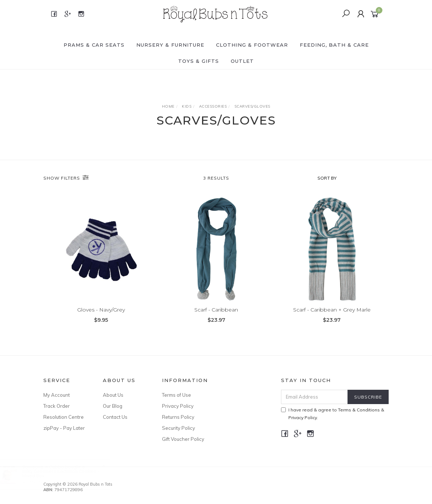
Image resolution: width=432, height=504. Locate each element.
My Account (57, 395)
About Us (113, 395)
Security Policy (179, 428)
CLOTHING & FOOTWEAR (252, 45)
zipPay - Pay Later (64, 428)
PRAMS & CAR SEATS (94, 45)
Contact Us (115, 417)
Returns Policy (178, 417)
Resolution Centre (64, 417)
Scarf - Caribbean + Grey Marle (332, 310)
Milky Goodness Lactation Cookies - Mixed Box (68, 473)
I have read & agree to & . (333, 414)
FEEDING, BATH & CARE (334, 45)
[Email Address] (314, 397)
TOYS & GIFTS (199, 61)
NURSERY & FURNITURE (170, 45)
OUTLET (242, 61)
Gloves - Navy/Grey (101, 310)
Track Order (57, 406)
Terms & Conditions (359, 410)
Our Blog (113, 406)
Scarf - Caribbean (216, 310)
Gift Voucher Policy (183, 439)
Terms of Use (177, 395)
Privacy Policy (178, 406)
